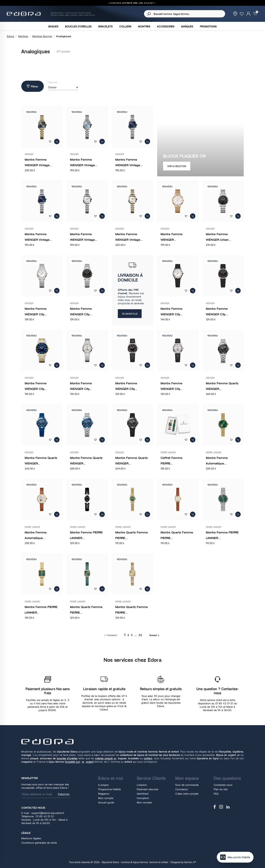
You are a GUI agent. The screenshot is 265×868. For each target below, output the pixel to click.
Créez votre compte (187, 794)
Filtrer (33, 86)
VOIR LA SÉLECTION (177, 166)
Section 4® (190, 862)
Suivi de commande (187, 785)
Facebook (215, 807)
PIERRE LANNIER (168, 453)
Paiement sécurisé (147, 789)
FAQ (216, 794)
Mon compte (106, 798)
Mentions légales (31, 838)
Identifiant (143, 794)
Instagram (221, 807)
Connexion (182, 789)
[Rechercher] (185, 14)
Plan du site (221, 789)
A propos (103, 785)
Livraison (142, 785)
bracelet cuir (73, 762)
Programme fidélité (109, 789)
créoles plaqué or (106, 758)
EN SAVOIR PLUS (130, 314)
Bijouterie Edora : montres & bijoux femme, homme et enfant (135, 862)
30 (140, 635)
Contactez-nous (223, 785)
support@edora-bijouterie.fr (48, 813)
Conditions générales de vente (39, 843)
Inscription (143, 798)
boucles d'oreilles (67, 758)
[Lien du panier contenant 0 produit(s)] (255, 14)
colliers (148, 758)
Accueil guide (106, 802)
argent (90, 762)
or (83, 762)
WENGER (29, 154)
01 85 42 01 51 (165, 3)
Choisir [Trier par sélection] (63, 87)
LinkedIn (228, 807)
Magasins (104, 794)
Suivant (155, 635)
